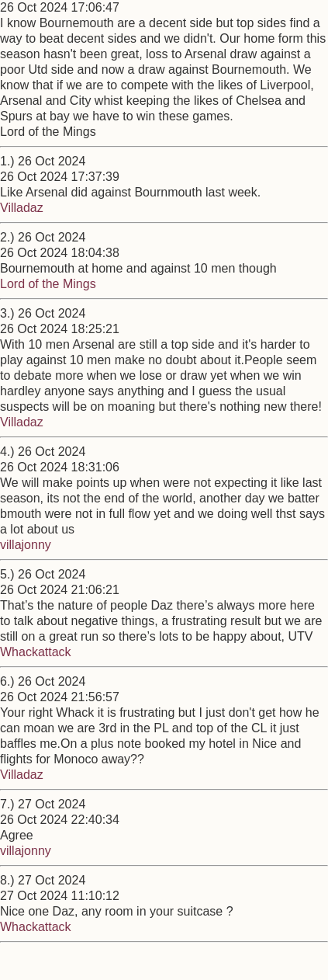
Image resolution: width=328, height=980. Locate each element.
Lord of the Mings (48, 284)
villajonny (26, 545)
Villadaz (22, 208)
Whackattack (36, 652)
